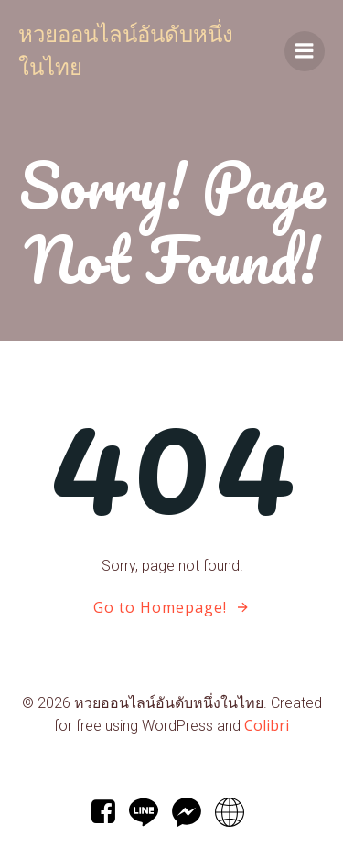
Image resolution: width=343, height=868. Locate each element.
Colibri (267, 725)
